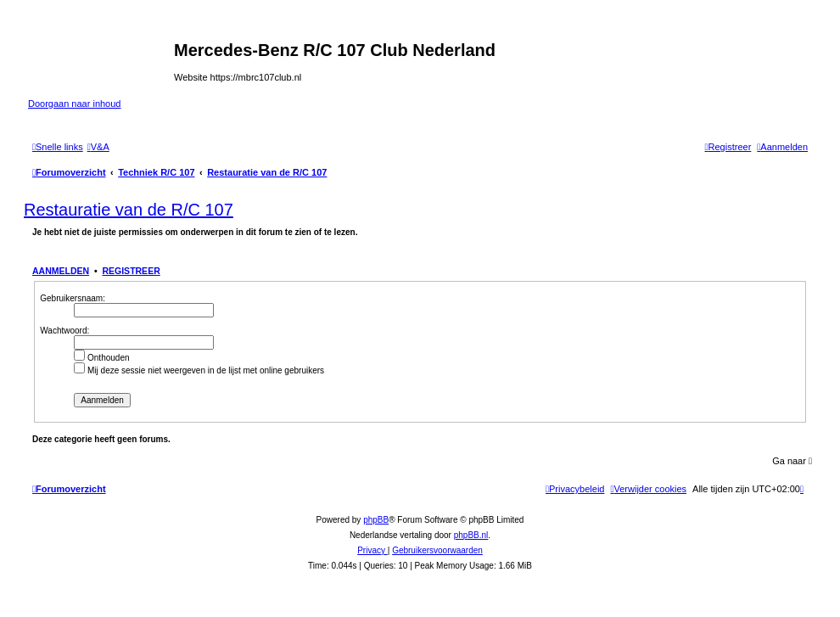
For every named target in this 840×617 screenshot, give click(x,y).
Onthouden (101, 358)
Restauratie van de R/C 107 (129, 210)
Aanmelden (61, 271)
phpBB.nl (471, 535)
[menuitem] (98, 147)
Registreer (131, 271)
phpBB (376, 520)
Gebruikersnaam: (73, 298)
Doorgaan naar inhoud (74, 104)
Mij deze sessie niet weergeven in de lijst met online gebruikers (199, 370)
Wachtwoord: (64, 331)
